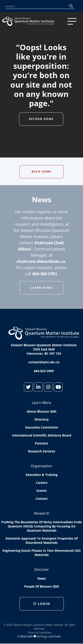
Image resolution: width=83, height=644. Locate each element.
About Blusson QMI (42, 411)
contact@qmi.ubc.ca (44, 362)
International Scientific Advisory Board (42, 435)
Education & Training (42, 475)
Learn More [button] (41, 288)
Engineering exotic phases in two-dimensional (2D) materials (41, 553)
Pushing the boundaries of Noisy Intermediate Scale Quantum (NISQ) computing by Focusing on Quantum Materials (41, 526)
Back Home (42, 172)
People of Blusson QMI (42, 586)
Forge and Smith (51, 636)
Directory (42, 419)
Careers (42, 483)
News (42, 578)
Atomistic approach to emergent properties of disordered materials (42, 540)
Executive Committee (42, 427)
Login (42, 604)
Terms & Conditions (39, 633)
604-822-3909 (44, 371)
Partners (41, 443)
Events (42, 491)
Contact (42, 499)
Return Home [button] (41, 119)
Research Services (42, 451)
